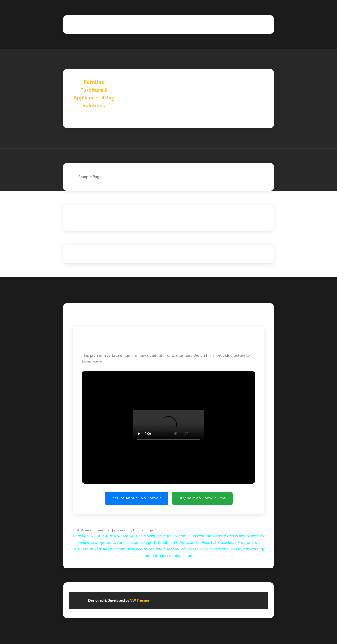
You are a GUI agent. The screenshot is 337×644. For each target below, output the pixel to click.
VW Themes (139, 600)
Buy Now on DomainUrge (202, 498)
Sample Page (90, 177)
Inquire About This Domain (137, 498)
